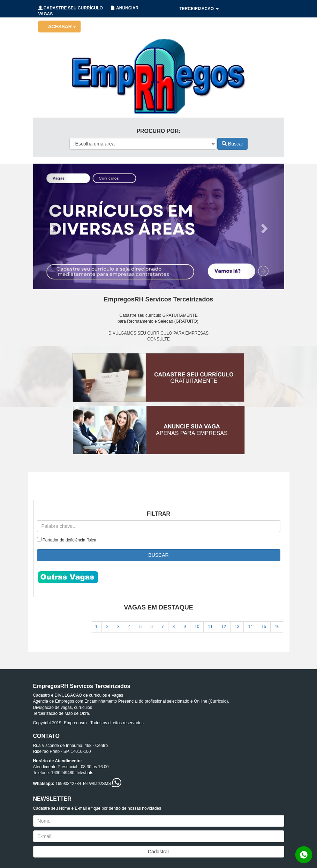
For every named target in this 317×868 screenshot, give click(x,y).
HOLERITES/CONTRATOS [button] (207, 26)
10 (197, 627)
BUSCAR (158, 555)
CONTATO (261, 44)
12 (224, 627)
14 (250, 627)
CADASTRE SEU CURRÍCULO (71, 8)
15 (264, 627)
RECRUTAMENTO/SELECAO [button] (210, 44)
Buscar (232, 144)
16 (277, 627)
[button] (52, 226)
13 (237, 627)
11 (210, 627)
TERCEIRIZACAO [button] (199, 9)
